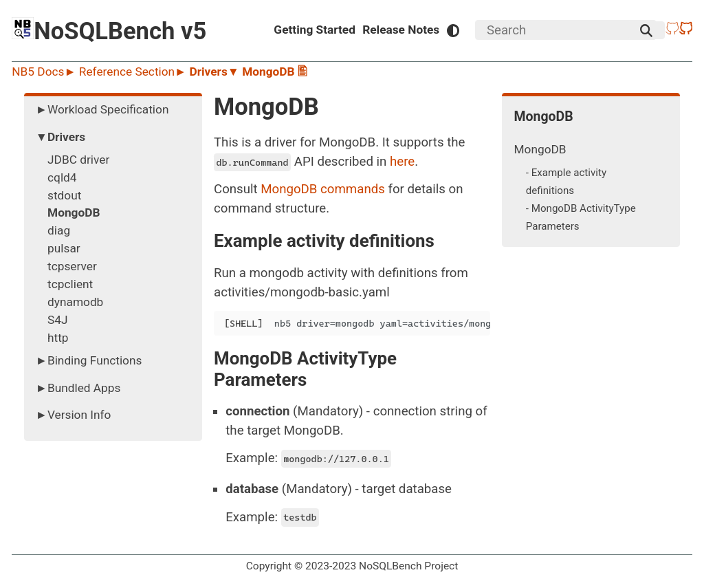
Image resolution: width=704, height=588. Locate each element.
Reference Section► (134, 72)
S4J (57, 320)
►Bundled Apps (78, 388)
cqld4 (62, 177)
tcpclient (70, 284)
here (402, 162)
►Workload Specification (102, 109)
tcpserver (72, 266)
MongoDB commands (323, 189)
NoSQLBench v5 (109, 31)
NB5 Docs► (45, 72)
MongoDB (540, 149)
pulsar (64, 248)
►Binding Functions (89, 360)
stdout (64, 195)
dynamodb (75, 302)
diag (59, 230)
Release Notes (401, 30)
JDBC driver (78, 160)
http (58, 338)
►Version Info (74, 415)
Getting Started (315, 30)
